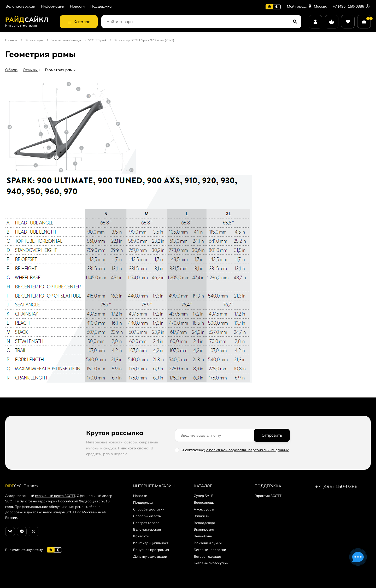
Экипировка (204, 529)
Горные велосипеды (66, 40)
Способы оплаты (147, 516)
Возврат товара (146, 523)
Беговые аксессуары (211, 563)
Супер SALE (204, 496)
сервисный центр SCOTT (55, 496)
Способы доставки (149, 509)
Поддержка (101, 6)
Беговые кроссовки (210, 550)
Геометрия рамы (60, 70)
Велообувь (203, 536)
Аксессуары (204, 509)
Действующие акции (150, 556)
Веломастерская (20, 6)
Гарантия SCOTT (268, 496)
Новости (77, 6)
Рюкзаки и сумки (208, 543)
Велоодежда (204, 523)
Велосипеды (34, 40)
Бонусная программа (151, 550)
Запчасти (202, 516)
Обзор (11, 70)
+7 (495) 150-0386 (351, 6)
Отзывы (30, 70)
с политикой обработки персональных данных (248, 450)
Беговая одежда (207, 556)
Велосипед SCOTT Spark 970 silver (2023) (144, 40)
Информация (53, 6)
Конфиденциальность (152, 543)
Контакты (141, 536)
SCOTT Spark (97, 40)
